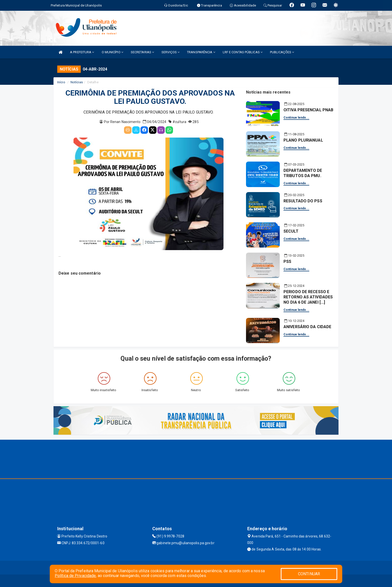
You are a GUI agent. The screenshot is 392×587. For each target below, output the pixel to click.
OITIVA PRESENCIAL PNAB (308, 110)
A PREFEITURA (82, 52)
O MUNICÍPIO (112, 52)
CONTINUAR (309, 574)
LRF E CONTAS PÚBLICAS (243, 52)
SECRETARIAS (142, 52)
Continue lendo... (296, 118)
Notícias (77, 82)
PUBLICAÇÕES (282, 52)
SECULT (291, 231)
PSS (287, 261)
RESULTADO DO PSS (303, 201)
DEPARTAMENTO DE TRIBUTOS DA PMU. (303, 173)
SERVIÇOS (170, 52)
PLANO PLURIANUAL (303, 140)
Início (61, 82)
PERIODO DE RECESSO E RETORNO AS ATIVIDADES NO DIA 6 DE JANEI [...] (308, 297)
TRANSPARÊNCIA (201, 52)
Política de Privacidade (75, 576)
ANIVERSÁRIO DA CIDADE (307, 327)
